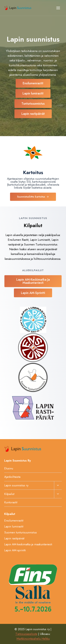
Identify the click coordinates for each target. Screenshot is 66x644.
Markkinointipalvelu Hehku (33, 639)
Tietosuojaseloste (26, 634)
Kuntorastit (11, 502)
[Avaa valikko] (58, 8)
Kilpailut (9, 494)
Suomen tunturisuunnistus (21, 532)
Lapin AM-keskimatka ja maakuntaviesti (28, 544)
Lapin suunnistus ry (16, 485)
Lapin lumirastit (14, 526)
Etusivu (9, 468)
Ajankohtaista (12, 477)
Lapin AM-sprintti (15, 550)
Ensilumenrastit (14, 520)
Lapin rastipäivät (14, 538)
